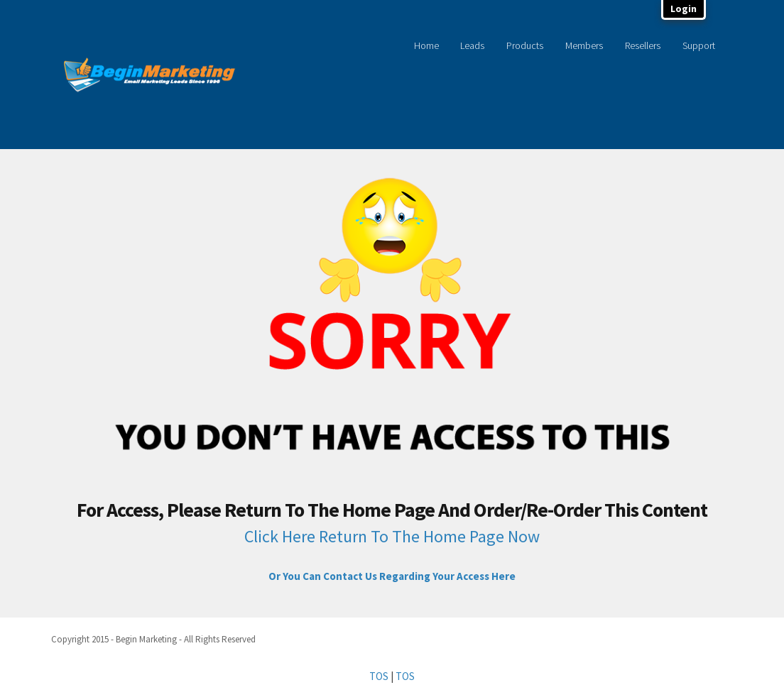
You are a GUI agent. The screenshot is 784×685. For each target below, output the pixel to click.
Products (525, 45)
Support (699, 45)
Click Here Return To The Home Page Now (392, 536)
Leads (472, 45)
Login (684, 9)
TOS (379, 676)
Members (584, 45)
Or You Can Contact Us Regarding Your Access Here (392, 576)
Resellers (643, 45)
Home (426, 45)
